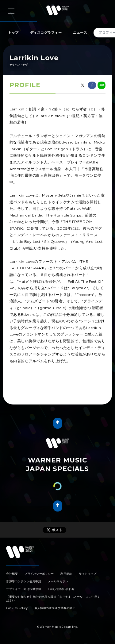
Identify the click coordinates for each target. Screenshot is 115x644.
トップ (13, 33)
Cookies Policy (17, 608)
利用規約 (66, 574)
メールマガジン (58, 581)
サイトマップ (88, 574)
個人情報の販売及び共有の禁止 (55, 608)
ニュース (80, 33)
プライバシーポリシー (39, 574)
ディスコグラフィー (46, 33)
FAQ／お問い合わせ (61, 589)
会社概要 (12, 574)
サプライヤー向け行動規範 (24, 589)
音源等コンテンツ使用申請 (24, 581)
